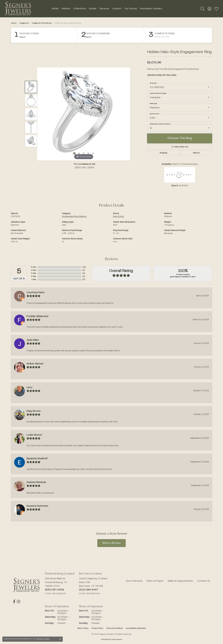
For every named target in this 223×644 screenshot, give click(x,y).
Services (104, 9)
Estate (93, 9)
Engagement (24, 23)
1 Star (34, 280)
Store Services (134, 581)
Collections (80, 9)
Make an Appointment (180, 581)
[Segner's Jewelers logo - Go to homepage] (18, 9)
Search (22, 37)
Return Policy (83, 628)
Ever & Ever (118, 217)
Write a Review (111, 543)
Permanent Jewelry (151, 9)
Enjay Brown (34, 411)
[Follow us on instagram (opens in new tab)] (19, 602)
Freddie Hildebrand (37, 316)
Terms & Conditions (115, 628)
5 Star (34, 267)
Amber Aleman (35, 364)
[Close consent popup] (60, 639)
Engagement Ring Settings (42, 23)
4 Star (34, 270)
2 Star (34, 276)
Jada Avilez (33, 340)
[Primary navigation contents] (107, 9)
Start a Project (155, 581)
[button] (202, 9)
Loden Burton (34, 435)
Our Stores (131, 9)
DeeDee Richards (36, 482)
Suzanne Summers (37, 506)
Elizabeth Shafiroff (37, 459)
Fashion (66, 9)
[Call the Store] (55, 590)
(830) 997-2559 (84, 168)
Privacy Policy (97, 628)
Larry (29, 387)
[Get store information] (55, 594)
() (84, 267)
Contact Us (204, 581)
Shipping (163, 153)
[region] (84, 114)
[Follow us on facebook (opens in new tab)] (14, 602)
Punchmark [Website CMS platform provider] (117, 640)
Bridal (55, 9)
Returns (196, 153)
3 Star (34, 273)
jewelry (14, 23)
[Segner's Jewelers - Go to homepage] (26, 585)
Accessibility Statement (136, 628)
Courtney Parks (35, 293)
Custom (117, 9)
